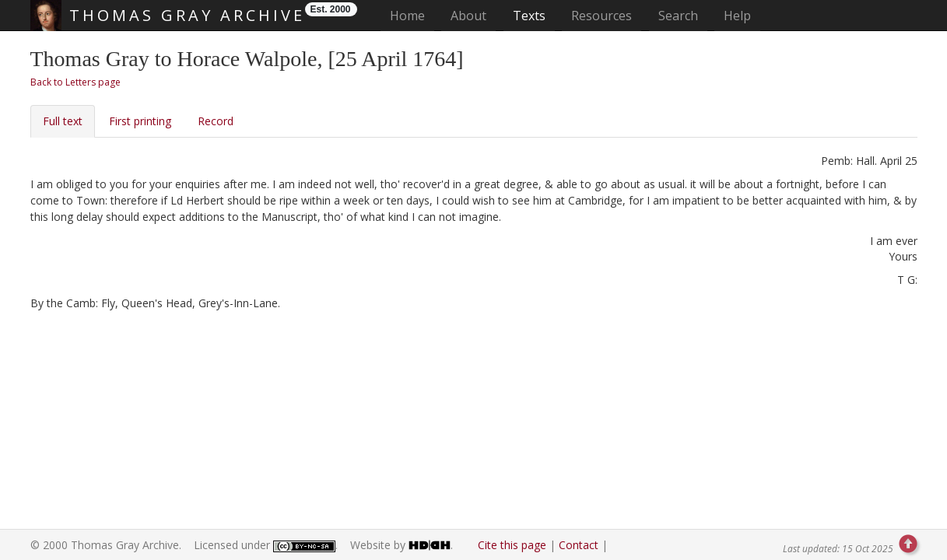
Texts (529, 16)
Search (678, 16)
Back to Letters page (75, 82)
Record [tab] (216, 121)
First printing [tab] (140, 121)
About (468, 16)
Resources (602, 16)
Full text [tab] (63, 121)
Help (737, 16)
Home (412, 15)
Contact (579, 545)
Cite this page (512, 545)
